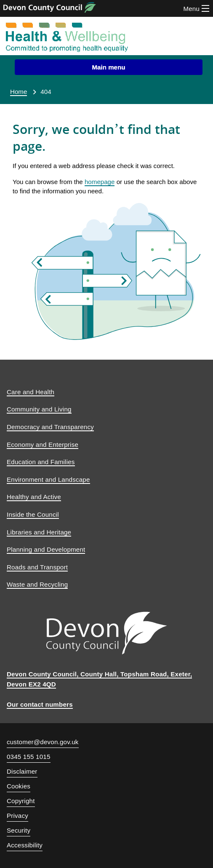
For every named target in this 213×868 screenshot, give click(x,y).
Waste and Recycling (37, 584)
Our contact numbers (40, 704)
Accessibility (25, 845)
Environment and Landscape (48, 479)
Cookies (19, 786)
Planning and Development (46, 549)
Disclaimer (22, 771)
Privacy (17, 816)
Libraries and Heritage (39, 532)
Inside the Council (33, 514)
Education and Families (41, 462)
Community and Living (39, 409)
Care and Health (31, 392)
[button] (109, 67)
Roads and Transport (37, 567)
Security (19, 830)
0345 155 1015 (29, 758)
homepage (100, 182)
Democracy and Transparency (50, 427)
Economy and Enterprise (43, 445)
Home (19, 92)
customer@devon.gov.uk (43, 742)
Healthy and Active (34, 497)
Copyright (21, 801)
